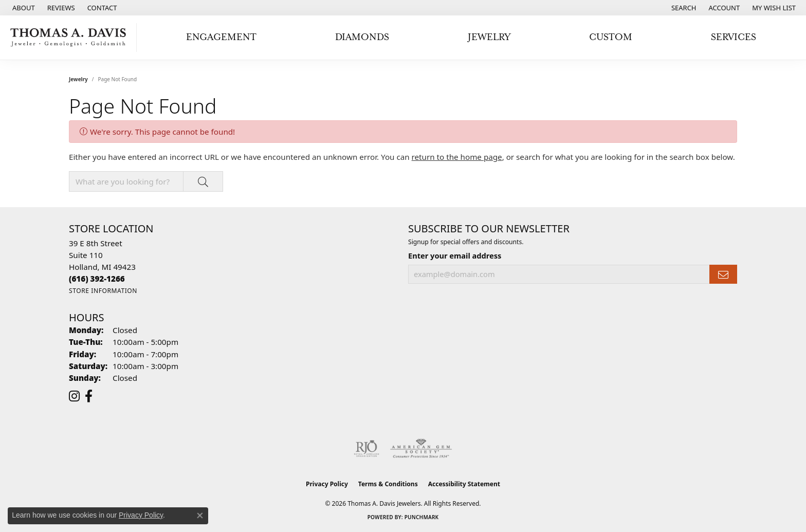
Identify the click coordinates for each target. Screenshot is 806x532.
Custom (611, 37)
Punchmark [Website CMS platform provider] (422, 517)
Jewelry (489, 37)
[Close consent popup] (200, 516)
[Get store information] (103, 291)
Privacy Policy (327, 484)
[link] (23, 8)
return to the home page (457, 157)
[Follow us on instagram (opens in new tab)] (74, 396)
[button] (683, 8)
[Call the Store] (97, 279)
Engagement (221, 37)
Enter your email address (455, 255)
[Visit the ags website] (421, 449)
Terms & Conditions (388, 484)
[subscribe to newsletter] (723, 274)
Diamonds (362, 37)
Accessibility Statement (464, 484)
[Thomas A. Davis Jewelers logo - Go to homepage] (71, 38)
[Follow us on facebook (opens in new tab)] (89, 396)
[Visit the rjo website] (367, 449)
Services (734, 37)
